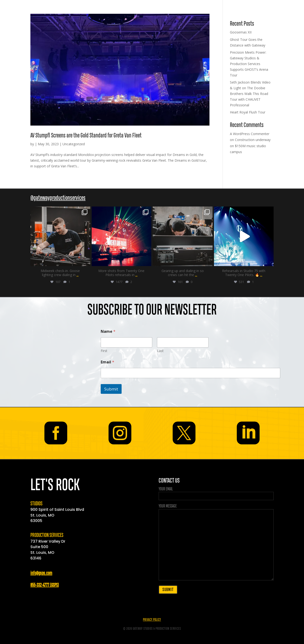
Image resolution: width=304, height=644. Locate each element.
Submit (111, 389)
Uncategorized (74, 144)
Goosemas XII (241, 32)
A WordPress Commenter (250, 134)
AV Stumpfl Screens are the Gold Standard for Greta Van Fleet (86, 136)
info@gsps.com (41, 573)
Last (160, 351)
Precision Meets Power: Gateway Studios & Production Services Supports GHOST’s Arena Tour (249, 64)
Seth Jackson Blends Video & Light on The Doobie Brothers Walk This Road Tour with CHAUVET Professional (250, 94)
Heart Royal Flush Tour (248, 112)
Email (107, 362)
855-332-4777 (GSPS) (45, 585)
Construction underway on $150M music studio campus (250, 146)
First (104, 351)
